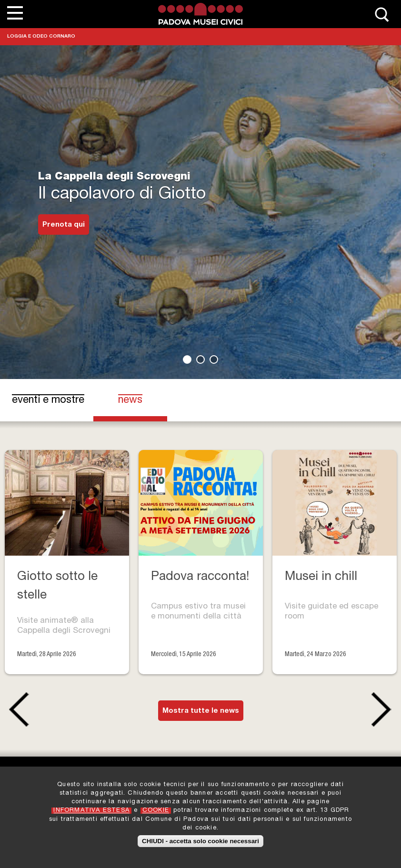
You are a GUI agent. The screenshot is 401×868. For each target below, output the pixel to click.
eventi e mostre (48, 400)
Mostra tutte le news (201, 711)
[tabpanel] (200, 190)
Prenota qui (64, 225)
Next (384, 709)
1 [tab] (187, 359)
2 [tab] (200, 359)
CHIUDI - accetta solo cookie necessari (200, 842)
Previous (17, 709)
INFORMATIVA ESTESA (91, 811)
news (139, 400)
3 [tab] (214, 359)
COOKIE (156, 811)
